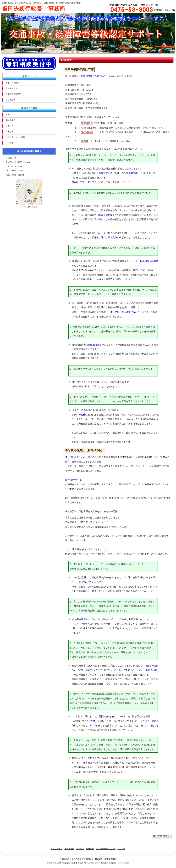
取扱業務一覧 (11, 88)
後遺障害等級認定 (13, 94)
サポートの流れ (12, 83)
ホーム (9, 115)
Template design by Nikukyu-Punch (115, 863)
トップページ (57, 849)
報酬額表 (10, 132)
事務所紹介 (11, 120)
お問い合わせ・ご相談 (15, 137)
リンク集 (10, 143)
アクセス (10, 126)
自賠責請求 (11, 100)
